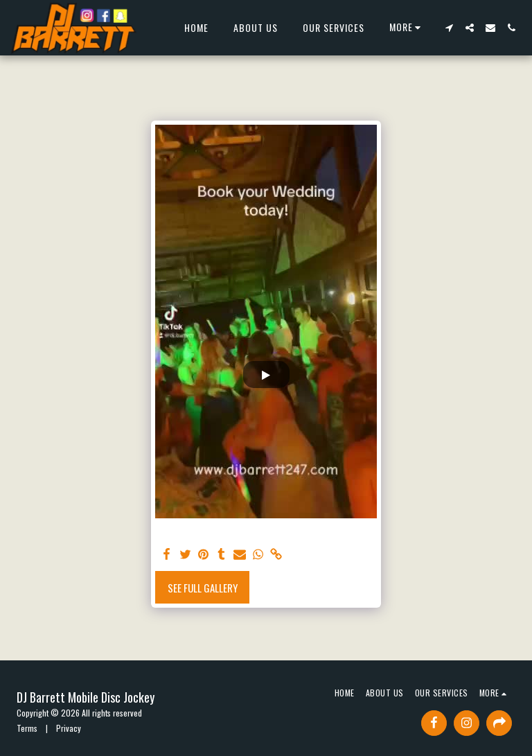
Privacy (69, 728)
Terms (27, 728)
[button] (449, 28)
